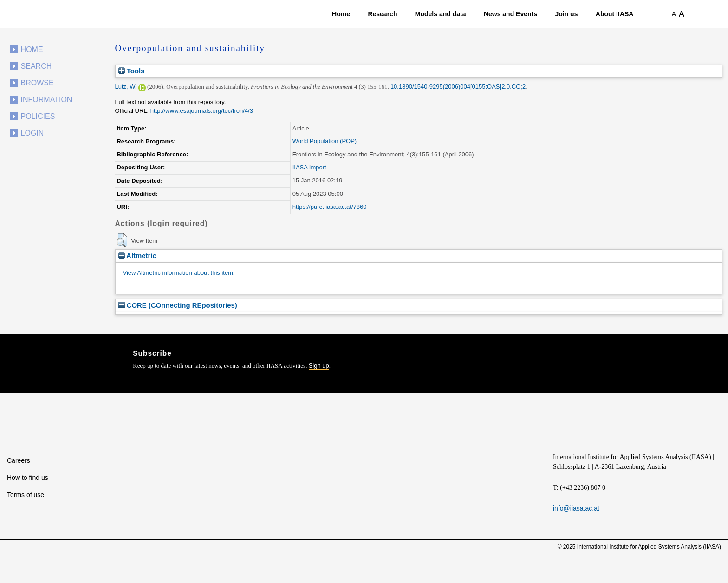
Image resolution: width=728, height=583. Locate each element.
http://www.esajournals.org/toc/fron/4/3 (202, 111)
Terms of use (26, 495)
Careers (19, 460)
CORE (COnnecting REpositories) (178, 305)
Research (382, 14)
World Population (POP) (325, 141)
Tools (132, 71)
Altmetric (137, 256)
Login (32, 133)
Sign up (319, 366)
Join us (566, 14)
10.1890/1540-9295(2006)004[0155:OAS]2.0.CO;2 (458, 87)
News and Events (510, 14)
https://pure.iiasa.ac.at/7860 (330, 207)
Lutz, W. (126, 87)
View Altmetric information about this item (178, 273)
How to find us (28, 478)
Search (36, 66)
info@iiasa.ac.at (576, 508)
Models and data (441, 14)
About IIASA (615, 14)
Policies (38, 116)
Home (341, 14)
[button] (122, 240)
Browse (37, 83)
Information (47, 100)
